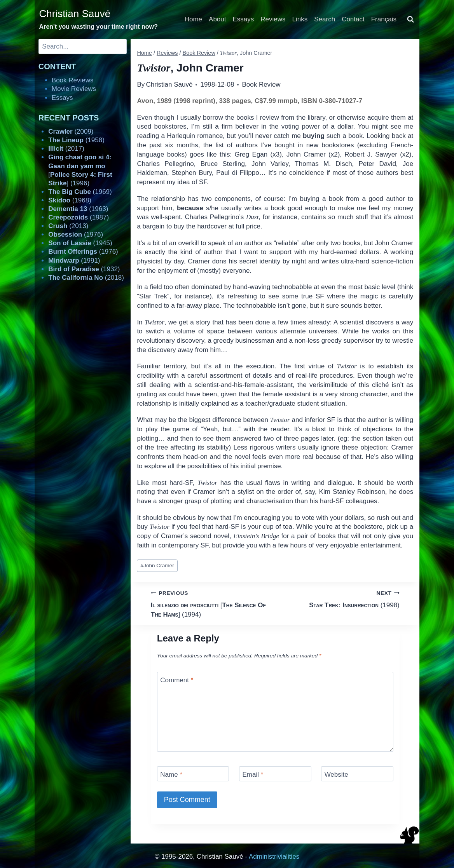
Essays (244, 19)
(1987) (79, 217)
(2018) (86, 278)
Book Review (261, 85)
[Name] (193, 774)
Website (336, 775)
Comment (177, 680)
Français (384, 19)
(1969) (80, 192)
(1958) (76, 140)
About (217, 19)
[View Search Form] (410, 19)
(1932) (84, 269)
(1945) (80, 243)
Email (253, 775)
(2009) (71, 132)
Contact (353, 19)
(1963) (78, 209)
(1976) (76, 234)
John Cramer (157, 566)
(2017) (66, 149)
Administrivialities (274, 857)
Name (171, 775)
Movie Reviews (74, 89)
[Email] (275, 774)
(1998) (341, 599)
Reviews (273, 19)
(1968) (70, 200)
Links (300, 19)
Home (193, 19)
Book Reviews (73, 80)
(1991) (74, 261)
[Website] (357, 774)
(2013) (68, 226)
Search (325, 19)
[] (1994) (210, 603)
